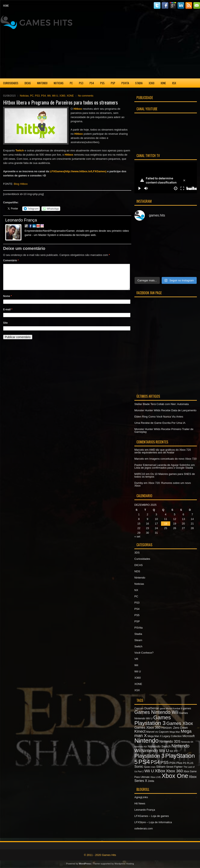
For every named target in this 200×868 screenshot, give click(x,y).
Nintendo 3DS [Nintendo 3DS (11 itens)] (170, 741)
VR (136, 659)
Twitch (20, 150)
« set (137, 537)
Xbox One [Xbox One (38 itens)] (175, 776)
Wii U (55, 96)
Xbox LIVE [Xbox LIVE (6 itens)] (156, 777)
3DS (137, 553)
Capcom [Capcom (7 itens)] (139, 708)
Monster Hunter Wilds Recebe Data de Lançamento (165, 410)
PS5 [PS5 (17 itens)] (164, 762)
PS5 (102, 83)
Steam (138, 640)
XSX (174, 83)
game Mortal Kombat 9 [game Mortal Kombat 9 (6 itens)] (171, 708)
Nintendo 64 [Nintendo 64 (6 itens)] (187, 742)
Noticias (59, 83)
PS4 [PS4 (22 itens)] (155, 762)
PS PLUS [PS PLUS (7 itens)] (188, 763)
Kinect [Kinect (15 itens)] (140, 731)
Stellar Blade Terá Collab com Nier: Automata (162, 404)
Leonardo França (21, 220)
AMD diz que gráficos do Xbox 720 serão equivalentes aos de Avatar (163, 451)
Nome (7, 301)
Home (6, 6)
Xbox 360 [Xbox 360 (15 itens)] (174, 771)
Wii (49, 96)
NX (136, 590)
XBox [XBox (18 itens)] (160, 771)
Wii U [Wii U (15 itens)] (149, 771)
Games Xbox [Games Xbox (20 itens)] (179, 723)
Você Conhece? (144, 653)
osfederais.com (144, 828)
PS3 (81, 83)
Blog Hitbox (21, 184)
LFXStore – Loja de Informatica (153, 822)
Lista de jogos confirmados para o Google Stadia (164, 468)
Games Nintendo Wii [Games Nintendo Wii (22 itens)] (156, 712)
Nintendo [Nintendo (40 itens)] (146, 741)
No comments (86, 96)
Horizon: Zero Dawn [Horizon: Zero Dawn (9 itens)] (174, 728)
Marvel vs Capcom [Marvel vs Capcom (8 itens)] (157, 732)
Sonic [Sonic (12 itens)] (139, 767)
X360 (152, 83)
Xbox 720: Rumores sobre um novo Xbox (163, 484)
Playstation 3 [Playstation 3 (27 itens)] (149, 756)
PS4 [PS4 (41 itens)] (144, 762)
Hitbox (78, 109)
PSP (113, 83)
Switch (138, 646)
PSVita (125, 83)
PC (71, 83)
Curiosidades (11, 83)
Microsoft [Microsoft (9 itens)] (189, 736)
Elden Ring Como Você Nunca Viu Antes (159, 417)
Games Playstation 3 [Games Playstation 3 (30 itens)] (153, 720)
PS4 (92, 83)
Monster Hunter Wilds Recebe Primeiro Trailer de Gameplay (164, 430)
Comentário (11, 260)
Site (5, 328)
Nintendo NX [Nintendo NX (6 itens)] (141, 747)
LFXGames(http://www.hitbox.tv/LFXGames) (78, 171)
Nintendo (42, 83)
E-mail (8, 314)
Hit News (140, 803)
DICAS (28, 83)
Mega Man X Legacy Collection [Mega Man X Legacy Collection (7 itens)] (165, 736)
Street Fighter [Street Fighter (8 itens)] (174, 767)
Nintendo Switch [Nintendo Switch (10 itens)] (159, 746)
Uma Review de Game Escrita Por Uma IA (160, 423)
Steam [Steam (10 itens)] (161, 767)
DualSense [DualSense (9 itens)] (152, 708)
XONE (163, 83)
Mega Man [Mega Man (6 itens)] (175, 732)
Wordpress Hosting (124, 864)
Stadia (139, 83)
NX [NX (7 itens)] (171, 751)
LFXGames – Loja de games (152, 816)
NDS (137, 571)
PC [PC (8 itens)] (176, 751)
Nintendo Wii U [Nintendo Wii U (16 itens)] (155, 751)
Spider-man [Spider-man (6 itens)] (150, 767)
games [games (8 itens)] (187, 708)
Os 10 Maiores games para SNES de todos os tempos (165, 475)
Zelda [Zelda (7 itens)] (151, 781)
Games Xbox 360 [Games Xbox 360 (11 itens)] (147, 727)
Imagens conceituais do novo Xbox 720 (173, 459)
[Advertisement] (154, 45)
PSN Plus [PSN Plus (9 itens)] (176, 763)
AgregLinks (141, 797)
